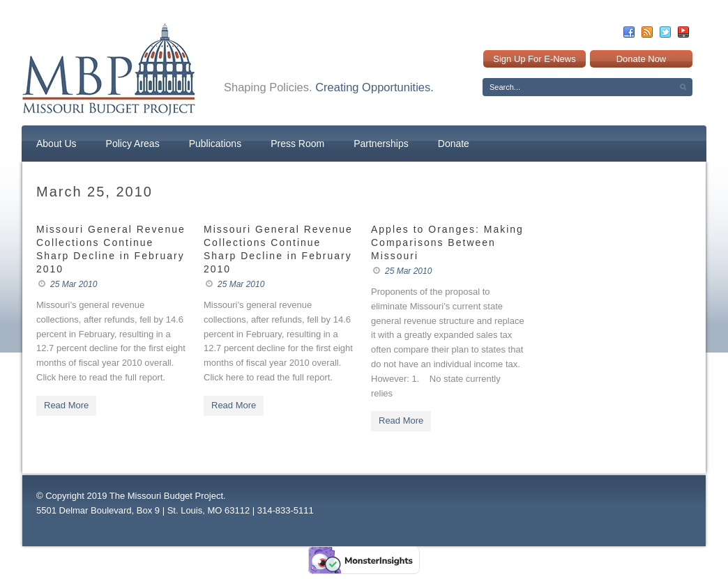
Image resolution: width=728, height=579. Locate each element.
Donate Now (642, 59)
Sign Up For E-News (534, 59)
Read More (66, 405)
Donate (454, 144)
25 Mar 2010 (74, 284)
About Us (56, 144)
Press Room (297, 144)
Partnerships (381, 144)
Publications (215, 144)
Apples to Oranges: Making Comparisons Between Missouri (447, 242)
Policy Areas (133, 144)
